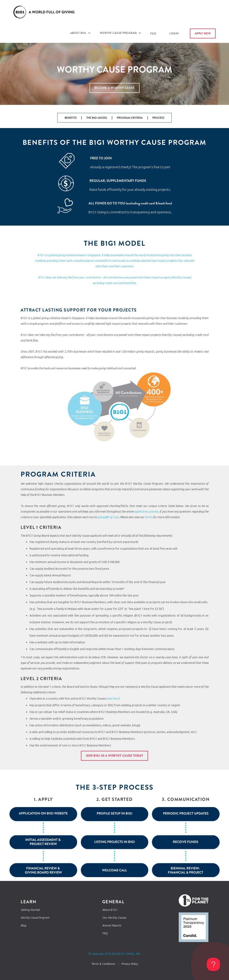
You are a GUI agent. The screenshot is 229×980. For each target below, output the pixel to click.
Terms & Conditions (103, 964)
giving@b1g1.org (108, 517)
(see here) (113, 698)
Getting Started (30, 910)
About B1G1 (110, 910)
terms (149, 517)
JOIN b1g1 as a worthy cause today (115, 756)
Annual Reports (112, 925)
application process (146, 511)
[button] (81, 33)
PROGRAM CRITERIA (130, 118)
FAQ (153, 33)
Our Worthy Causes (114, 918)
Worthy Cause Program (35, 918)
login (174, 33)
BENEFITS (71, 118)
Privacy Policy (130, 964)
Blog (23, 925)
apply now (203, 33)
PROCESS (158, 118)
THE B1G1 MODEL (97, 118)
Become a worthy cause (115, 88)
